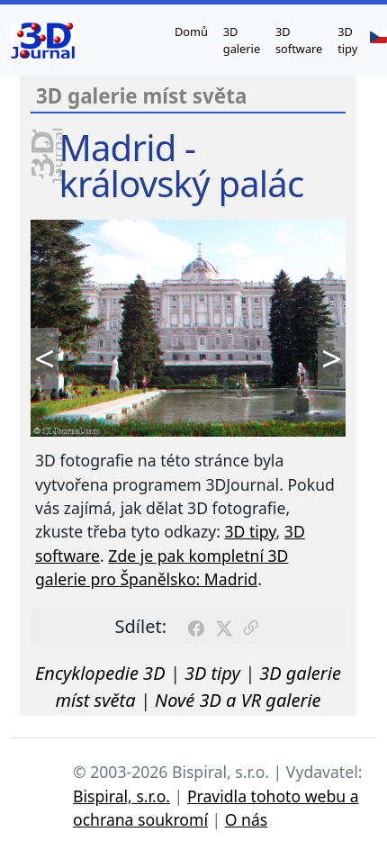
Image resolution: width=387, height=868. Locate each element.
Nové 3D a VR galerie (238, 700)
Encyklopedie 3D (100, 673)
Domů (191, 32)
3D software (299, 40)
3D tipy (347, 40)
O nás (247, 819)
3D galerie (242, 40)
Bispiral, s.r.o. (121, 796)
